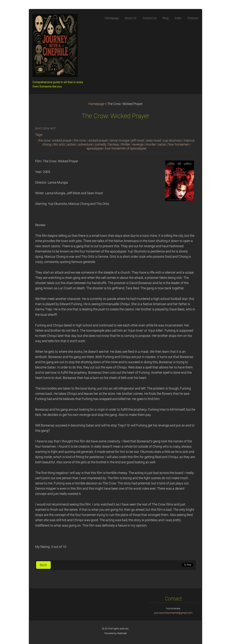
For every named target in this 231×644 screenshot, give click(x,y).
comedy (100, 144)
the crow (80, 140)
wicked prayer (98, 140)
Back (43, 565)
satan (162, 144)
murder (151, 144)
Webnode (122, 633)
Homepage (96, 104)
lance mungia (120, 140)
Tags (39, 135)
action (72, 144)
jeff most (138, 140)
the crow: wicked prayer (55, 140)
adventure (85, 144)
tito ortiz (59, 144)
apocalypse (95, 148)
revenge (138, 144)
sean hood (154, 140)
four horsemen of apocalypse (126, 148)
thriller (126, 144)
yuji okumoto (172, 140)
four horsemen (179, 144)
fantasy (114, 144)
